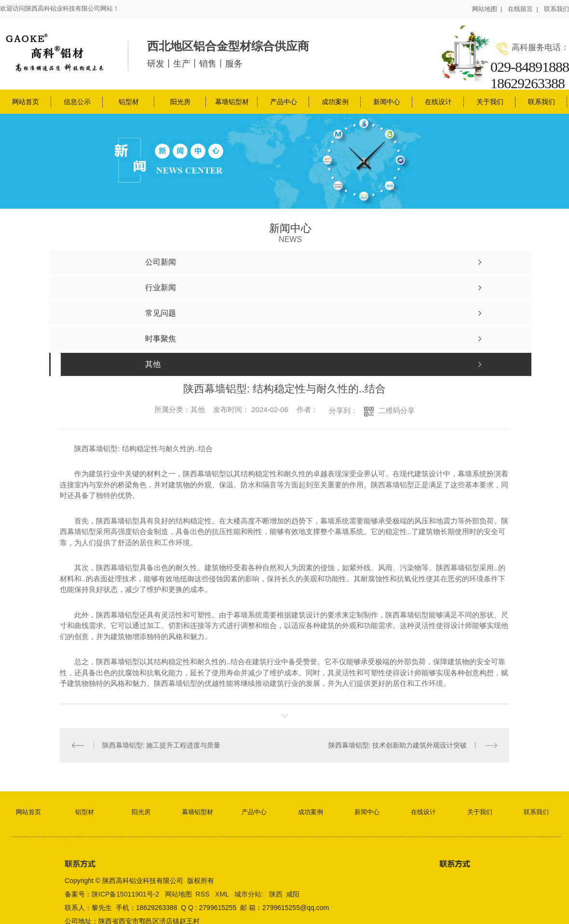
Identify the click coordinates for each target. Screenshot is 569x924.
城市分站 (248, 894)
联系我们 (556, 9)
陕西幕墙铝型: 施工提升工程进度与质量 (162, 745)
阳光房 (180, 102)
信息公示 (77, 102)
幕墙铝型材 (232, 102)
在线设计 (438, 102)
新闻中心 (387, 102)
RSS (204, 894)
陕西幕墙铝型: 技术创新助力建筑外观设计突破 (398, 745)
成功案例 (335, 102)
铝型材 (129, 102)
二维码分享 (397, 410)
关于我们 (490, 102)
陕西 (276, 894)
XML (223, 894)
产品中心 (284, 102)
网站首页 (26, 102)
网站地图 (178, 894)
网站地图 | (487, 9)
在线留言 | (523, 9)
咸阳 (293, 894)
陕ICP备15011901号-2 (125, 894)
